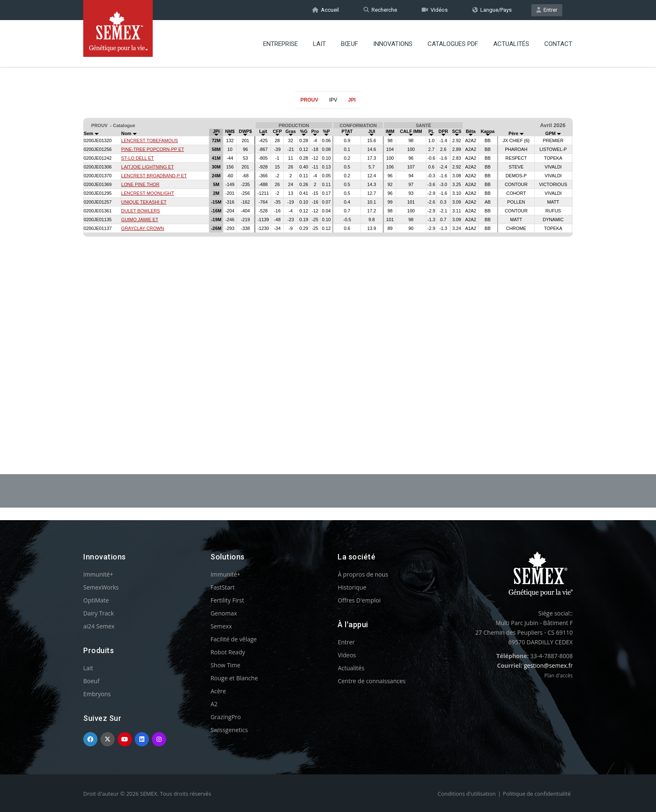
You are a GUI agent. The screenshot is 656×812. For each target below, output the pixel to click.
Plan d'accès (559, 675)
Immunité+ (98, 574)
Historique (352, 587)
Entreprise (281, 44)
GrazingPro (226, 717)
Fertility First (227, 600)
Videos (347, 655)
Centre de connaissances (372, 681)
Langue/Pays (492, 10)
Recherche (380, 10)
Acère (218, 691)
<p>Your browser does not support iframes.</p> (328, 271)
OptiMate (96, 600)
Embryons (97, 694)
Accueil (325, 10)
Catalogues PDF (453, 44)
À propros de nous (363, 574)
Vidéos (435, 10)
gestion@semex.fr (548, 665)
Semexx (221, 626)
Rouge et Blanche (234, 678)
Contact (558, 44)
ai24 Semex (99, 626)
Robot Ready (228, 652)
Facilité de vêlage (234, 639)
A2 (214, 704)
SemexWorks (101, 587)
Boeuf (91, 681)
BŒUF (350, 44)
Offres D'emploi (359, 600)
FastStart (223, 587)
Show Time (225, 665)
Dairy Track (99, 613)
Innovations (393, 44)
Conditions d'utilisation (467, 794)
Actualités (511, 44)
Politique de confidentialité (537, 794)
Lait (319, 44)
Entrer (547, 10)
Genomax (224, 613)
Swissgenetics (229, 730)
